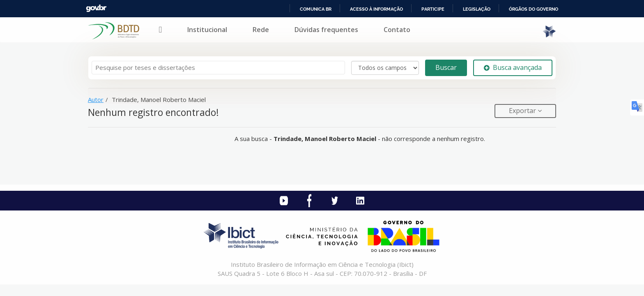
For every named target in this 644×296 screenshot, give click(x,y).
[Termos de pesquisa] (218, 68)
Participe (433, 9)
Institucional (207, 30)
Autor (96, 99)
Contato (397, 30)
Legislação (477, 9)
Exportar (523, 111)
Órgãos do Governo (534, 9)
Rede (261, 30)
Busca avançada (513, 67)
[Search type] (385, 68)
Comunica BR (316, 9)
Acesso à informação (376, 9)
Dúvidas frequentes (326, 30)
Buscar (446, 67)
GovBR (96, 8)
